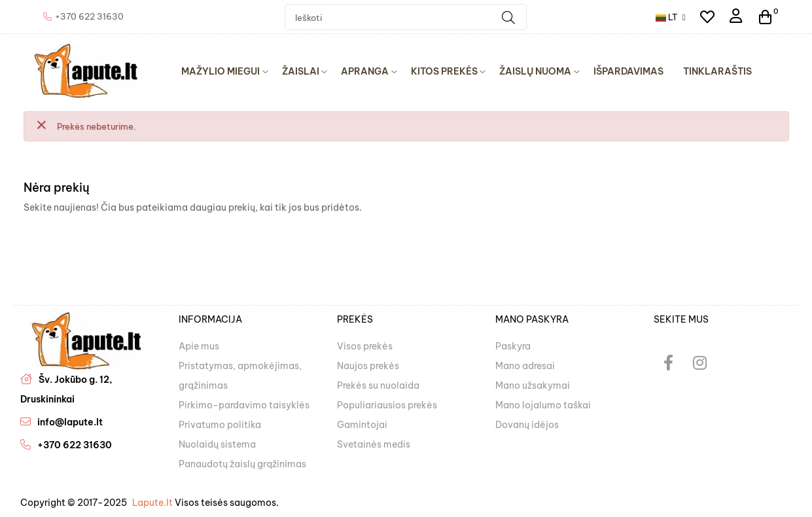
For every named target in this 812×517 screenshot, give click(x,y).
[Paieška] (703, 241)
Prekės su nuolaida (378, 385)
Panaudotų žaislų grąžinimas (242, 464)
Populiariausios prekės (387, 405)
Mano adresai (525, 366)
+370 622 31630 (75, 445)
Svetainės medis (374, 444)
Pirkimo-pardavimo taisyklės (244, 405)
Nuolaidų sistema (217, 444)
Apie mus (199, 346)
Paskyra (513, 346)
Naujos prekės (368, 366)
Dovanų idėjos (527, 425)
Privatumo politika (220, 425)
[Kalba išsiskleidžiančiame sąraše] (671, 17)
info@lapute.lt (70, 422)
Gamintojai (362, 425)
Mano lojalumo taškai (543, 405)
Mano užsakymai (533, 385)
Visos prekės (365, 346)
